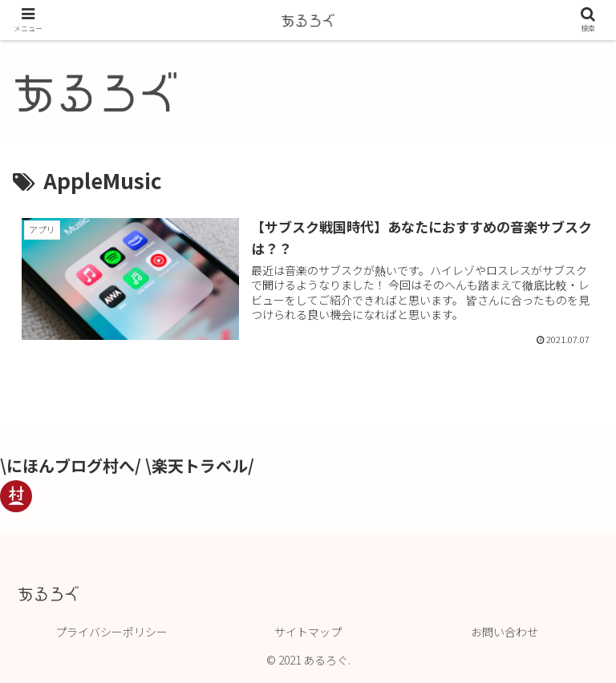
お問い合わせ (505, 632)
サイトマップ (308, 632)
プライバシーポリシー (111, 632)
